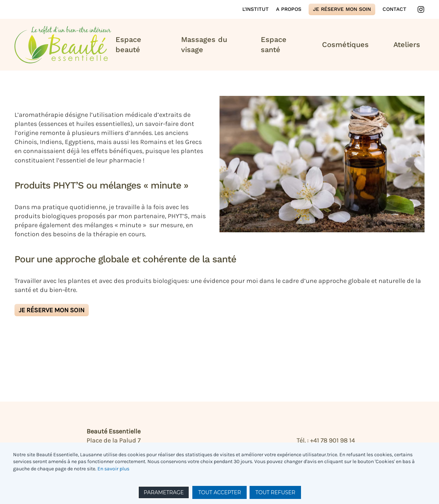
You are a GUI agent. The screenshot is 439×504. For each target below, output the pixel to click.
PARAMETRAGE (164, 492)
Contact (394, 9)
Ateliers (407, 45)
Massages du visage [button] (204, 45)
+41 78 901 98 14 (333, 440)
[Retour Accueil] (63, 45)
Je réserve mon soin (342, 9)
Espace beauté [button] (128, 45)
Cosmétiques (345, 45)
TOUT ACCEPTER (220, 492)
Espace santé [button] (274, 45)
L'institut (256, 9)
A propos (289, 9)
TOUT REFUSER (275, 492)
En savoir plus (113, 469)
